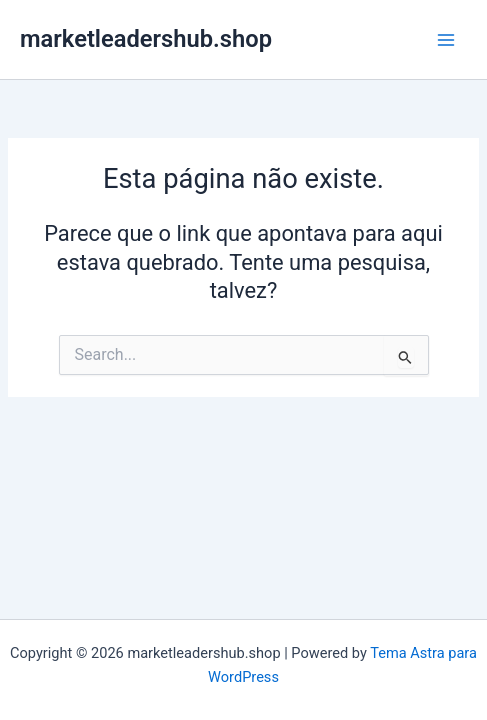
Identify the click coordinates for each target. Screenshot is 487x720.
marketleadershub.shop (146, 39)
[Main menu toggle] (446, 40)
